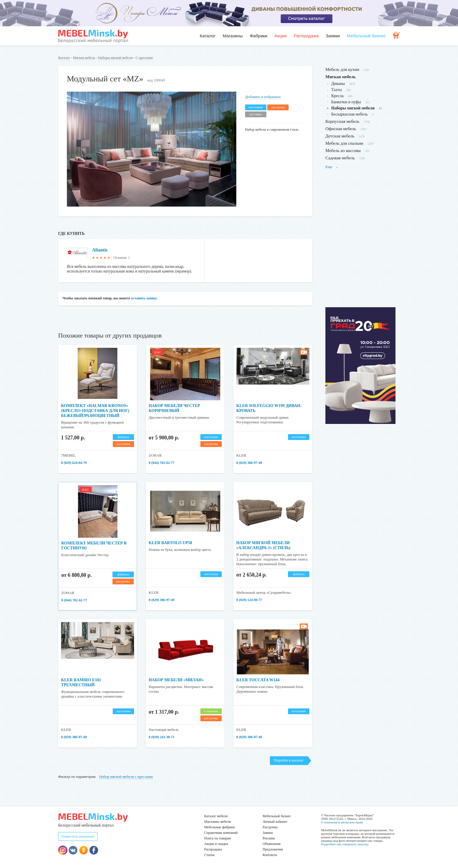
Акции (280, 36)
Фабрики (259, 36)
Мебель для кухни (342, 69)
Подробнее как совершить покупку (345, 844)
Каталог (208, 36)
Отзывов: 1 (122, 258)
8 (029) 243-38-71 (162, 737)
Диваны (338, 84)
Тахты (337, 90)
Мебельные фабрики (220, 827)
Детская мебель (340, 136)
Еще (332, 167)
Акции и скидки (216, 844)
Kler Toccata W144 (258, 680)
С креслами (144, 58)
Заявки (333, 36)
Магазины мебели (218, 822)
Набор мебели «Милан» (176, 680)
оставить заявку (144, 298)
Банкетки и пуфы (346, 102)
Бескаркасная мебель (349, 114)
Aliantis (100, 250)
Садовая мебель (340, 158)
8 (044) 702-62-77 (162, 463)
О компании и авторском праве (342, 822)
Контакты (270, 855)
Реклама (269, 838)
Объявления (271, 844)
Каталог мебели (216, 816)
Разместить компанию (78, 836)
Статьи (209, 855)
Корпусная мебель (342, 121)
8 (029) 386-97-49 (249, 463)
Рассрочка (270, 827)
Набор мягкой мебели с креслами (126, 777)
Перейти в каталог (289, 760)
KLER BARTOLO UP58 (170, 543)
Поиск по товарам (218, 838)
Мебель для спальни (344, 143)
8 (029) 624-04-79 (74, 463)
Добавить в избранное (263, 97)
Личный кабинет (275, 822)
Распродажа (306, 36)
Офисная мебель (341, 129)
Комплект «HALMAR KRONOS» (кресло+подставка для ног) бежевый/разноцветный (95, 411)
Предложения (273, 849)
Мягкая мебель (84, 58)
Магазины (233, 36)
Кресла (337, 96)
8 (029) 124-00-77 (249, 600)
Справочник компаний (221, 833)
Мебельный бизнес (366, 36)
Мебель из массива (343, 151)
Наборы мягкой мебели (115, 58)
